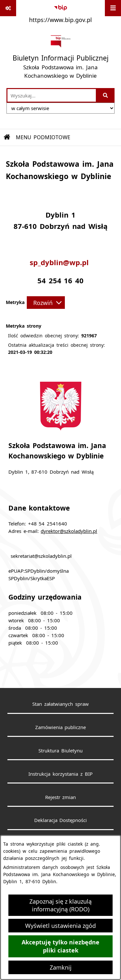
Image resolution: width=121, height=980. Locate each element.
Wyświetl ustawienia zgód (60, 926)
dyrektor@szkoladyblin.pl (69, 531)
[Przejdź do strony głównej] (60, 57)
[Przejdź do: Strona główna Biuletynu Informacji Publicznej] (7, 137)
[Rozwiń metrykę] (46, 302)
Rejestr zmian (61, 797)
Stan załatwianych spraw (60, 704)
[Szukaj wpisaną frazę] (106, 95)
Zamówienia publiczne (61, 727)
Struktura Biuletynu (60, 750)
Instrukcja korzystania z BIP (60, 774)
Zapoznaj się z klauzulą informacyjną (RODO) (60, 905)
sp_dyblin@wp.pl (61, 263)
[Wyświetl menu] (113, 8)
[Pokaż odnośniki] (8, 8)
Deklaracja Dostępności (61, 820)
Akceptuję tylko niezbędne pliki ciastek (60, 946)
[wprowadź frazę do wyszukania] (52, 95)
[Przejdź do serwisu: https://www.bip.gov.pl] (60, 13)
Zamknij (61, 967)
